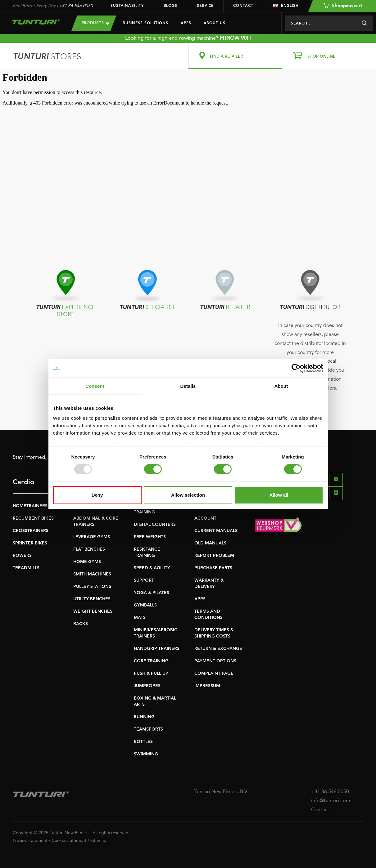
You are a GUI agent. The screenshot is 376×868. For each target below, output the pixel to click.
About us (215, 23)
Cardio (23, 482)
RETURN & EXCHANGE (218, 649)
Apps (186, 23)
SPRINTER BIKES (30, 543)
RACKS (81, 624)
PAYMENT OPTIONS (215, 661)
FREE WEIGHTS (150, 537)
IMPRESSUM (207, 686)
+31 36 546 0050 (76, 6)
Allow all (279, 495)
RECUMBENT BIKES (33, 518)
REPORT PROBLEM (214, 556)
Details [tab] (188, 386)
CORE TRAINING (151, 661)
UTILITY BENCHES (92, 599)
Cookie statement (69, 841)
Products (96, 23)
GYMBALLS (145, 605)
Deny (97, 495)
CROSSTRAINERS (31, 531)
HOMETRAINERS (30, 506)
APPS (200, 599)
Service (205, 6)
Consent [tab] (95, 386)
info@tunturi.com (331, 801)
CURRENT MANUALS (216, 531)
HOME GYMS (87, 562)
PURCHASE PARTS (213, 568)
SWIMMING (146, 754)
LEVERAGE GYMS (92, 537)
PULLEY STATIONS (92, 587)
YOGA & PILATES (152, 593)
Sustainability (127, 6)
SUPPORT (144, 580)
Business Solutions (145, 23)
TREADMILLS (26, 568)
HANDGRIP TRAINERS (157, 649)
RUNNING (144, 717)
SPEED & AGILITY (152, 568)
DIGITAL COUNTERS (155, 525)
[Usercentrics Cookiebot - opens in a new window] (296, 368)
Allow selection (188, 495)
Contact (243, 6)
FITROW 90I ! (235, 38)
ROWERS (22, 556)
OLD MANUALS (210, 543)
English (286, 6)
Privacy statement (30, 841)
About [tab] (281, 386)
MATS (140, 618)
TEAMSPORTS (148, 729)
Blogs (171, 6)
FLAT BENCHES (89, 549)
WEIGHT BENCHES (93, 611)
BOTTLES (143, 742)
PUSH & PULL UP (151, 673)
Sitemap (98, 841)
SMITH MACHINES (92, 574)
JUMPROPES (147, 686)
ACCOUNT (205, 518)
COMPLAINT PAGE (214, 673)
